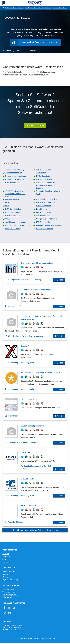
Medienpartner (7, 577)
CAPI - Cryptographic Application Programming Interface (16, 194)
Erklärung (10, 51)
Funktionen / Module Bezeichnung (38, 8)
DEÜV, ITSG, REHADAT (46, 203)
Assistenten (41, 173)
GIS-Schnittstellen (44, 215)
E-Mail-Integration (43, 206)
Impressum (6, 562)
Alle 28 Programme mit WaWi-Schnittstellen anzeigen (35, 530)
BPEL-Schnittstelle (44, 176)
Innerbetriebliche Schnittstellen (18, 225)
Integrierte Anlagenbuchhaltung (49, 225)
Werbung (5, 574)
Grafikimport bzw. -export (16, 222)
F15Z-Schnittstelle (13, 212)
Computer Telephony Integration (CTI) (49, 192)
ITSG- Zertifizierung (13, 229)
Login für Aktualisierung (10, 580)
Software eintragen (9, 571)
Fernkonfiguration (43, 212)
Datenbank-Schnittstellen (46, 199)
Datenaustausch (12, 199)
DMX (7, 206)
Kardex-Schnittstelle (44, 229)
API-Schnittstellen (43, 170)
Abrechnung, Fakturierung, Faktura (22, 363)
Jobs (4, 559)
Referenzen (6, 557)
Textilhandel (13, 416)
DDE (7, 203)
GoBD (8, 219)
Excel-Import (41, 209)
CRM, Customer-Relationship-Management (26, 336)
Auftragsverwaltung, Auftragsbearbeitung (25, 280)
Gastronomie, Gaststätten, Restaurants (24, 442)
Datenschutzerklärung (48, 639)
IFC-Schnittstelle (43, 222)
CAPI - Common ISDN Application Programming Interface (47, 185)
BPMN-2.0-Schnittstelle (15, 179)
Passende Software (28, 51)
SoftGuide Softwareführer (14, 8)
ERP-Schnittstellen (13, 209)
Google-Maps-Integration (46, 219)
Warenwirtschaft (14, 306)
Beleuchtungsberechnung (16, 176)
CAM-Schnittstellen (13, 182)
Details (60, 280)
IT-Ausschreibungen (9, 589)
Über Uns (6, 554)
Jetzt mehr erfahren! (35, 126)
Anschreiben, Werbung (15, 170)
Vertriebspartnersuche (10, 592)
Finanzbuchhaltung (16, 522)
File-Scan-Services (13, 215)
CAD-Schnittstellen (44, 179)
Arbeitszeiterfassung (14, 173)
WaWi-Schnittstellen (60, 8)
